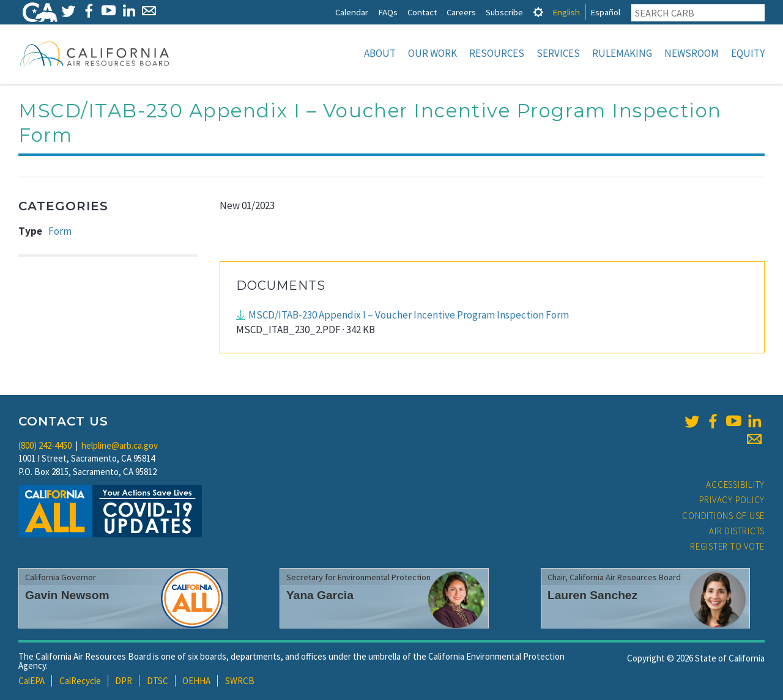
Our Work (432, 53)
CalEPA (32, 681)
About (380, 53)
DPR (124, 681)
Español (605, 12)
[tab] (538, 12)
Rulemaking (622, 53)
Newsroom (692, 53)
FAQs (388, 12)
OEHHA (196, 681)
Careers (461, 12)
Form (60, 231)
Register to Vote (727, 546)
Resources (497, 53)
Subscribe (504, 12)
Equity (748, 53)
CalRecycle (80, 681)
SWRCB (240, 681)
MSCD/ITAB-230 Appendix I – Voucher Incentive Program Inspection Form (409, 315)
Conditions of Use (723, 516)
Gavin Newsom (67, 595)
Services (558, 53)
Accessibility (735, 484)
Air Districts (737, 531)
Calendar (352, 12)
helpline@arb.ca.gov (120, 445)
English (566, 12)
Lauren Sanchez (592, 595)
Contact (422, 12)
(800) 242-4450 (45, 445)
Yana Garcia (320, 595)
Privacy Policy (732, 500)
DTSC (158, 681)
